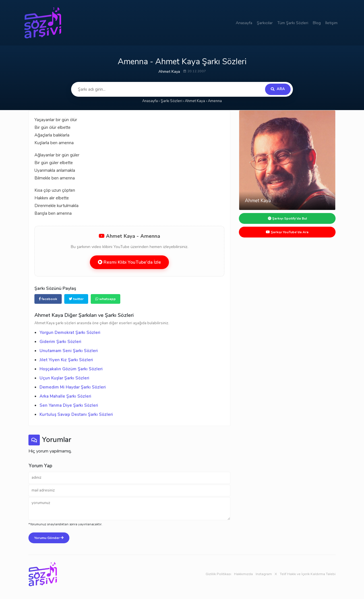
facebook (48, 299)
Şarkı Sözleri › (172, 101)
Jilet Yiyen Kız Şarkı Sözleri (66, 360)
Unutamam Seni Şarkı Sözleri (69, 351)
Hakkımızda (243, 574)
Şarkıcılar (265, 23)
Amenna (215, 101)
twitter (76, 299)
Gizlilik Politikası (218, 574)
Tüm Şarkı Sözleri (293, 23)
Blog (317, 23)
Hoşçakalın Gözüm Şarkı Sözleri (71, 369)
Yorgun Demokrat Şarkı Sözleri (70, 332)
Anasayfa (244, 23)
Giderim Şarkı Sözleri (60, 342)
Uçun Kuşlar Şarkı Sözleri (64, 378)
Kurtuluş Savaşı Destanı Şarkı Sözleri (76, 414)
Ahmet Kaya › (196, 101)
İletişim (331, 23)
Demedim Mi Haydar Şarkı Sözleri (73, 387)
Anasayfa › (151, 101)
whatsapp (106, 299)
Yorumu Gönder (49, 538)
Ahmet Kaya (169, 72)
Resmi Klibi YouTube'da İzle (129, 262)
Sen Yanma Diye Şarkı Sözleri (69, 405)
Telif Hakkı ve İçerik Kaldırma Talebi (308, 574)
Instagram (264, 574)
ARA (278, 89)
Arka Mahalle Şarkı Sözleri (65, 396)
